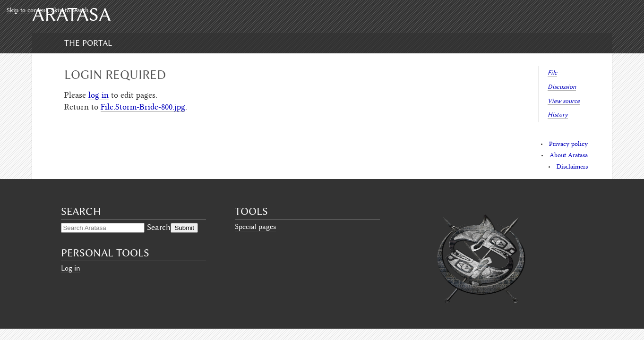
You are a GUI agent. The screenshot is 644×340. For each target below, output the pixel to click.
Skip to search (70, 11)
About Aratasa (569, 156)
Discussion (562, 87)
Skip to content (27, 11)
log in (99, 96)
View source (564, 101)
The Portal (88, 43)
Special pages (255, 227)
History (558, 115)
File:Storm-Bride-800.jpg (143, 108)
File (552, 72)
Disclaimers (572, 167)
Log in (71, 268)
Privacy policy (568, 144)
